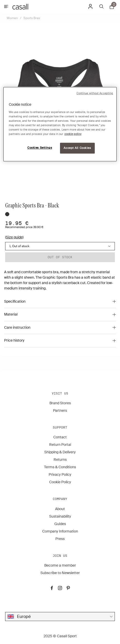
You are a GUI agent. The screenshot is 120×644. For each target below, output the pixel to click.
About (60, 509)
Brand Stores (60, 403)
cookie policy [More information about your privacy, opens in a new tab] (73, 134)
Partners (60, 410)
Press (60, 539)
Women (12, 18)
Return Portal (60, 445)
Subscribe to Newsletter (60, 573)
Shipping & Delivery (60, 452)
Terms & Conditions (60, 467)
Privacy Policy (60, 474)
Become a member (60, 565)
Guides (60, 524)
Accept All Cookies (77, 148)
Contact (60, 437)
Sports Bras (32, 18)
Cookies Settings (40, 148)
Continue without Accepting (95, 94)
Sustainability (60, 516)
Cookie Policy (60, 482)
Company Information (60, 531)
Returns (60, 460)
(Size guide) (14, 237)
